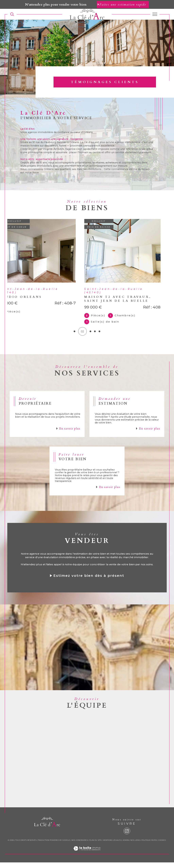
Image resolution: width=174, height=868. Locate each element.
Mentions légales (112, 846)
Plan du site (95, 846)
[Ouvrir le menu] (155, 14)
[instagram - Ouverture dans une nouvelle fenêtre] (127, 837)
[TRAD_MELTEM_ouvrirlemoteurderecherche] (12, 14)
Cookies (162, 846)
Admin (126, 846)
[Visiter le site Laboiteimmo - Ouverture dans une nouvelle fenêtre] (87, 858)
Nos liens (135, 846)
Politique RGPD (149, 846)
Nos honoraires (80, 846)
